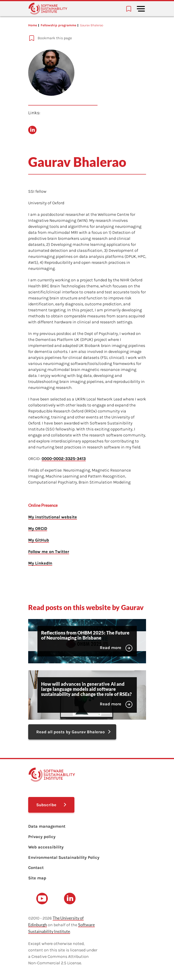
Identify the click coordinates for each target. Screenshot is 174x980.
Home (33, 25)
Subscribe (46, 805)
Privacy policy (42, 837)
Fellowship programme (58, 25)
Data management (47, 826)
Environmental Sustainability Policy (64, 857)
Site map (37, 878)
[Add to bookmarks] (73, 38)
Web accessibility (46, 847)
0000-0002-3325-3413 (64, 459)
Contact (36, 868)
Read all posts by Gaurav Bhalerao (70, 732)
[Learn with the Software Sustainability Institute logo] (48, 9)
